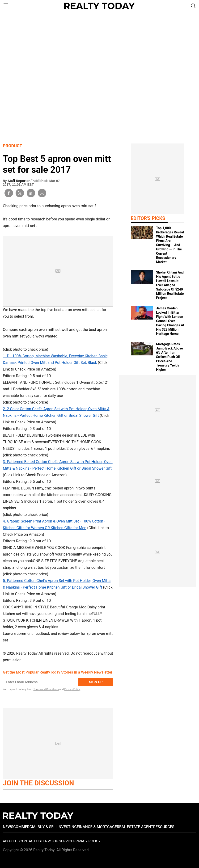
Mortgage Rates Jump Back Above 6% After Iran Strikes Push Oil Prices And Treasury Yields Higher (169, 357)
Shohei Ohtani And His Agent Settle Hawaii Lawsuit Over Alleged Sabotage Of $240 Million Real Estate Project (170, 285)
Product (13, 146)
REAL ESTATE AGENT (135, 827)
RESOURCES (164, 827)
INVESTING (67, 827)
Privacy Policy (72, 689)
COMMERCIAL (25, 827)
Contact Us (30, 841)
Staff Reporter (19, 181)
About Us (11, 841)
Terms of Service (57, 841)
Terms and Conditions (46, 689)
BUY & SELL (48, 827)
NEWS (8, 827)
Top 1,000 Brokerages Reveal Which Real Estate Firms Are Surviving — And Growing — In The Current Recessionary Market (170, 245)
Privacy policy (87, 841)
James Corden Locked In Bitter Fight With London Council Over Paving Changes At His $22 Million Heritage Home (170, 321)
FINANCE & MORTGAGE (97, 827)
